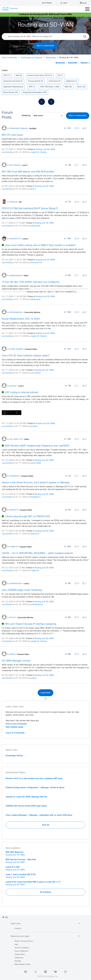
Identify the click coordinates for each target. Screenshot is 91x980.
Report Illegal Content (23, 964)
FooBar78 (35, 571)
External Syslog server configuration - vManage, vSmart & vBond (35, 788)
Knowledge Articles (16, 756)
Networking (51, 58)
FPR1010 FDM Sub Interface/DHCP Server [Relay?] (30, 209)
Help (16, 945)
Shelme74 (35, 534)
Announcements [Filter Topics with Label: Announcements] (34, 81)
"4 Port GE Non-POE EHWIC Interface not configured (31, 282)
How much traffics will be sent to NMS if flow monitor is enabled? (40, 245)
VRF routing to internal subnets (22, 392)
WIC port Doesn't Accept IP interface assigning (31, 624)
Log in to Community (16, 733)
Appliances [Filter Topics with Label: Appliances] (70, 81)
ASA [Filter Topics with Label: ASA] (31, 87)
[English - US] (83, 3)
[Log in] (64, 3)
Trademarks (19, 958)
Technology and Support (31, 58)
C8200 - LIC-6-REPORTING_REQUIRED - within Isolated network (37, 553)
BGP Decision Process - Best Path (21, 860)
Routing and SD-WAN (45, 149)
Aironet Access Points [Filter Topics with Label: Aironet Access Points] (12, 81)
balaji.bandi (35, 226)
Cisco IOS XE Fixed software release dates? (26, 356)
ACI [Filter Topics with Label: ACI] (59, 76)
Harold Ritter (36, 463)
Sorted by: (26, 116)
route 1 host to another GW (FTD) (21, 875)
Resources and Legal (45, 936)
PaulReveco (35, 497)
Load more (45, 693)
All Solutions (45, 892)
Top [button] (6, 917)
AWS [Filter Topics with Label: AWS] (66, 87)
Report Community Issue (24, 941)
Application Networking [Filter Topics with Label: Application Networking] (12, 87)
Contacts (18, 929)
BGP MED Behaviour (15, 852)
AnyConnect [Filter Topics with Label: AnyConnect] (53, 81)
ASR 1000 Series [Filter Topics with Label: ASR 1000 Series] (47, 87)
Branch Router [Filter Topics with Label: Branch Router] (9, 93)
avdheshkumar (37, 605)
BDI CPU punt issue (12, 135)
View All (45, 825)
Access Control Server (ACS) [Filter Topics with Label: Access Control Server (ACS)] (38, 76)
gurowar (34, 426)
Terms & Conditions (22, 948)
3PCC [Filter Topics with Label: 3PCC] (6, 76)
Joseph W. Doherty (39, 152)
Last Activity (7, 152)
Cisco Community (9, 58)
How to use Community (16, 724)
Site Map (18, 961)
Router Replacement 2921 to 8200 (21, 319)
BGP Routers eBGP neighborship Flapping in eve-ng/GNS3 (37, 446)
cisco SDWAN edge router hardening (22, 590)
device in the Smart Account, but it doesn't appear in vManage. (36, 483)
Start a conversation (45, 46)
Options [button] (84, 63)
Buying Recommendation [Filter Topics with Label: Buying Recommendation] (33, 93)
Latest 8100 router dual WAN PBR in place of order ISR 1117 (33, 882)
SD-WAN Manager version (16, 661)
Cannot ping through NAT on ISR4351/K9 (27, 517)
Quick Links (45, 924)
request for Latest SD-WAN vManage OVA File (26, 797)
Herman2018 (36, 263)
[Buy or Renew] (47, 2)
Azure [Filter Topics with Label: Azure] (80, 87)
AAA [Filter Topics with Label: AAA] (18, 76)
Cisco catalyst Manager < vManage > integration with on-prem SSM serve (39, 815)
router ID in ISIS (13, 867)
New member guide (14, 727)
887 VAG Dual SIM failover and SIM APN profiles (28, 172)
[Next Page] (51, 102)
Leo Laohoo (35, 373)
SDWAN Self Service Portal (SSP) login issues (26, 806)
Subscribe (73, 63)
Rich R (33, 189)
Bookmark (60, 63)
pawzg (33, 678)
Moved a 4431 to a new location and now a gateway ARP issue (34, 778)
